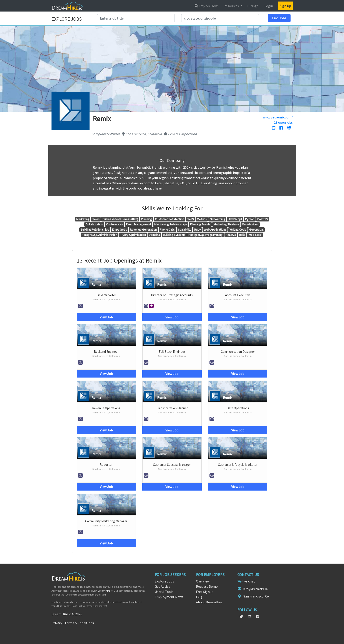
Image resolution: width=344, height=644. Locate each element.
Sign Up (285, 6)
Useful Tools (164, 592)
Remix (96, 285)
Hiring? (253, 6)
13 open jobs (283, 122)
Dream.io (105, 591)
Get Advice (162, 586)
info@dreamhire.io (256, 589)
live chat (249, 581)
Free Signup (205, 592)
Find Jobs (279, 18)
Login (269, 6)
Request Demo (207, 586)
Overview (203, 581)
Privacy (57, 623)
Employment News (169, 597)
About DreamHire (209, 602)
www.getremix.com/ (278, 117)
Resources (232, 6)
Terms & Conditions (79, 623)
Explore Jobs (206, 6)
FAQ (199, 597)
